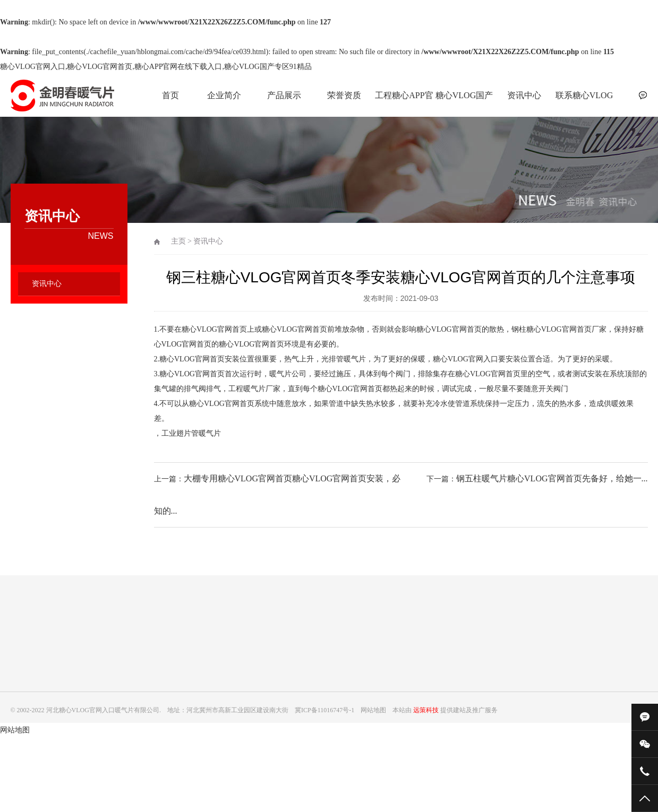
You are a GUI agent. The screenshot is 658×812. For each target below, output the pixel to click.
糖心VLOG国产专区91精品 (464, 101)
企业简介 (224, 95)
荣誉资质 (344, 95)
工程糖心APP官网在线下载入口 (404, 101)
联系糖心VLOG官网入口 (584, 101)
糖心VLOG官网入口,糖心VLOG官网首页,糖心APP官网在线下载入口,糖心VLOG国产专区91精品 (156, 67)
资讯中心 (524, 95)
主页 (178, 241)
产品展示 (284, 95)
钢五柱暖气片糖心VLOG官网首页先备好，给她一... (552, 478)
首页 (170, 95)
